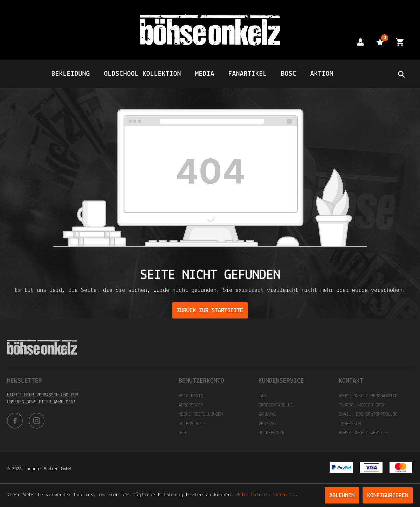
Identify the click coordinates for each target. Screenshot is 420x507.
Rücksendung (272, 433)
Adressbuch (191, 405)
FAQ (262, 396)
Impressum (350, 424)
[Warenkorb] (400, 42)
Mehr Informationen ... (267, 495)
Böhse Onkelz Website (363, 433)
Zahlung (267, 414)
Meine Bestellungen (201, 414)
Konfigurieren (388, 496)
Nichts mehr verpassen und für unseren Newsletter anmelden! (43, 399)
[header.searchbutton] (401, 74)
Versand (267, 424)
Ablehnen (342, 496)
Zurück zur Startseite (210, 311)
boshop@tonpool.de (377, 414)
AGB (182, 433)
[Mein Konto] (360, 42)
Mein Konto (191, 396)
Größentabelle (276, 405)
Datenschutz (192, 424)
